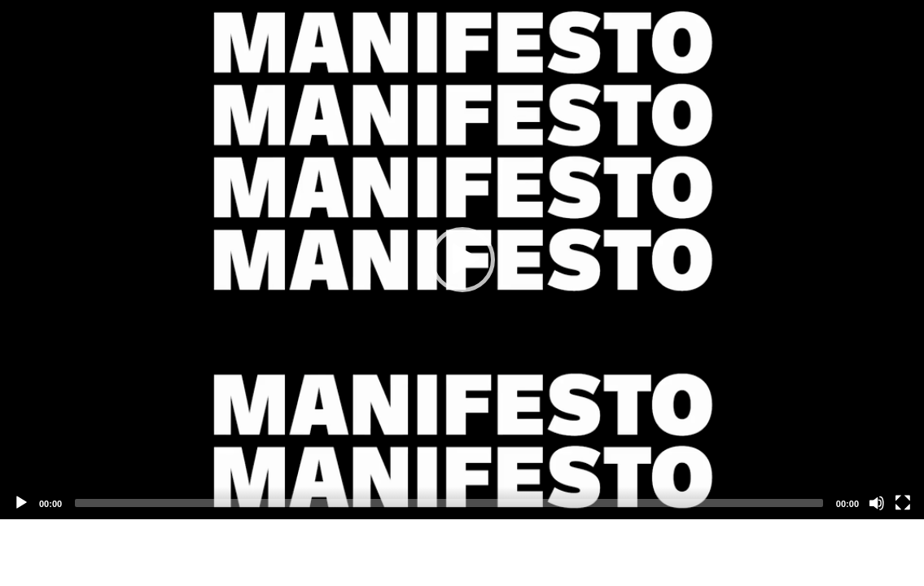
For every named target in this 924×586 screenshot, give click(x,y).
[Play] (21, 503)
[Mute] (877, 503)
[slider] (449, 503)
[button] (462, 260)
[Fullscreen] (903, 503)
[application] (462, 260)
